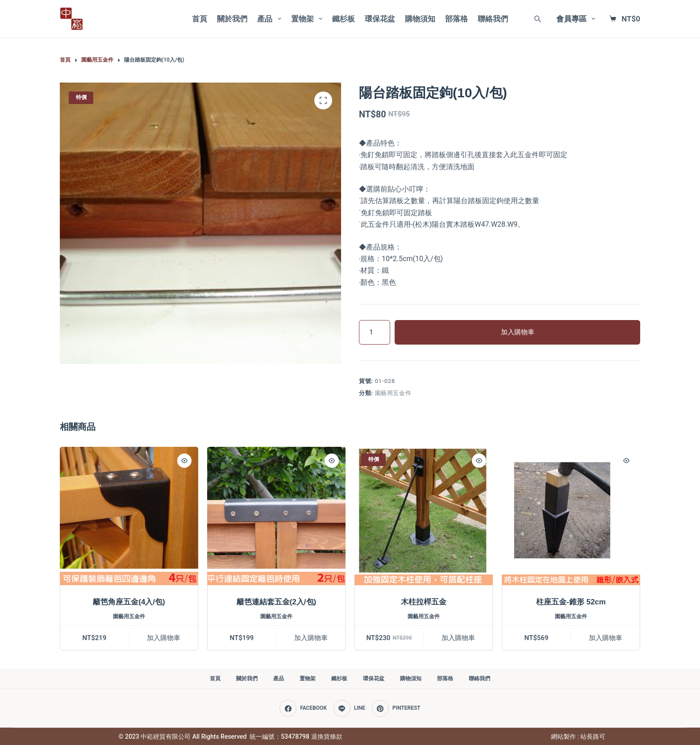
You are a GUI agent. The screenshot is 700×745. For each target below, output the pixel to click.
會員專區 (577, 19)
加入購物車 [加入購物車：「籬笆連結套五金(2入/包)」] (311, 638)
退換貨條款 (327, 737)
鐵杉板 (344, 19)
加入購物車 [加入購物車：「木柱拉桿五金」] (458, 638)
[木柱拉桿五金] (424, 516)
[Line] (349, 708)
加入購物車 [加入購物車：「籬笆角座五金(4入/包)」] (164, 638)
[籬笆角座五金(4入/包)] (129, 516)
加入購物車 (518, 332)
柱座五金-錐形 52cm (571, 602)
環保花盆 (380, 19)
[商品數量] (375, 332)
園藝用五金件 (393, 393)
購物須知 (420, 19)
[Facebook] (303, 708)
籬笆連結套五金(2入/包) (277, 602)
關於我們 (232, 19)
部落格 (456, 19)
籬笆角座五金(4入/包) (129, 602)
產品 (271, 19)
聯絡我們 (493, 19)
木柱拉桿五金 (424, 602)
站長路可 (593, 737)
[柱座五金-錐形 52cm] (571, 516)
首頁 (200, 19)
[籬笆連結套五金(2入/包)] (276, 516)
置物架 (308, 19)
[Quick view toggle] (184, 461)
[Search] (538, 19)
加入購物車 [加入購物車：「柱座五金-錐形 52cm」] (606, 638)
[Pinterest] (396, 708)
